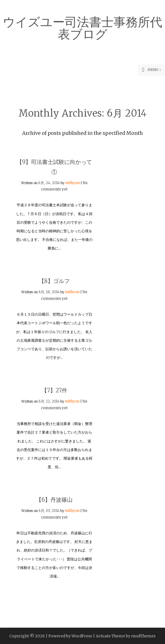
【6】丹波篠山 (54, 500)
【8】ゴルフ (54, 281)
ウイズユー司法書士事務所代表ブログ (82, 27)
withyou (73, 183)
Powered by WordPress (70, 636)
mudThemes (143, 636)
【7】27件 (54, 390)
